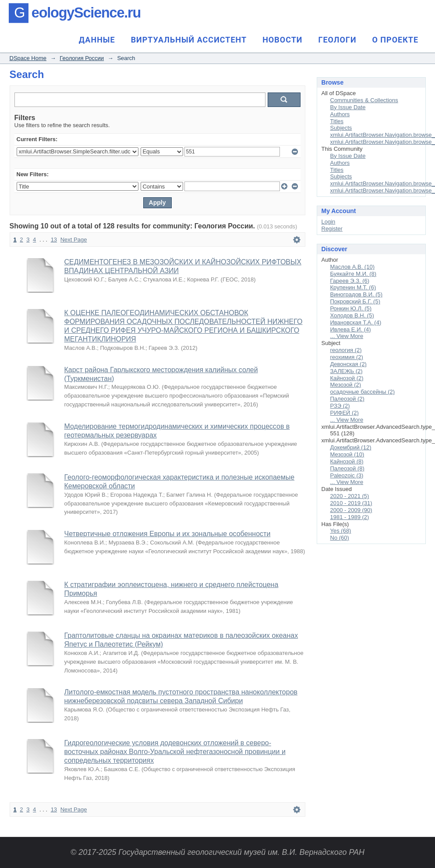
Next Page (74, 240)
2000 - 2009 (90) (351, 510)
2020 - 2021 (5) (350, 496)
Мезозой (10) (347, 454)
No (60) (340, 538)
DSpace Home (28, 58)
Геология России (82, 58)
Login (329, 222)
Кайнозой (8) (347, 461)
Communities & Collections (364, 100)
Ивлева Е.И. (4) (351, 329)
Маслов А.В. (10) (352, 267)
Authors (340, 114)
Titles (337, 121)
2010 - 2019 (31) (351, 503)
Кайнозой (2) (347, 378)
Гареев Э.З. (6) (350, 281)
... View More (347, 336)
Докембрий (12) (351, 447)
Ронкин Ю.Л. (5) (351, 308)
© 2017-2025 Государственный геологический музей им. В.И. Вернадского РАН (217, 852)
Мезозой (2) (346, 385)
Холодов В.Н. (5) (352, 315)
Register (332, 229)
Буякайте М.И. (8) (354, 274)
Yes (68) (341, 531)
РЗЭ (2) (340, 406)
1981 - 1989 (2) (350, 517)
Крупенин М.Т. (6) (353, 287)
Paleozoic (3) (347, 475)
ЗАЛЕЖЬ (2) (347, 371)
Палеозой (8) (347, 468)
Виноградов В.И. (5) (357, 294)
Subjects (341, 128)
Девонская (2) (348, 364)
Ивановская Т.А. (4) (356, 322)
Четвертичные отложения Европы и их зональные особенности (168, 534)
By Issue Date (348, 107)
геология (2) (346, 350)
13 (54, 240)
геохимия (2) (347, 357)
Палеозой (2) (347, 399)
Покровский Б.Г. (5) (355, 301)
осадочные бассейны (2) (363, 392)
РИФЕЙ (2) (345, 413)
